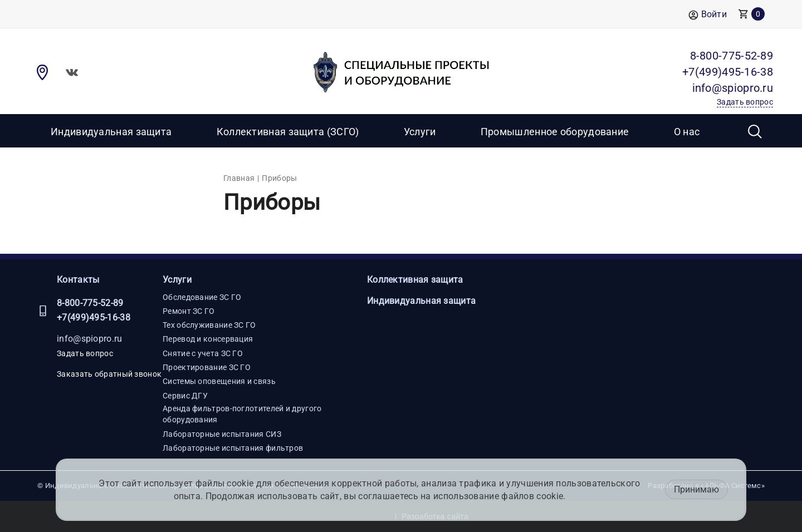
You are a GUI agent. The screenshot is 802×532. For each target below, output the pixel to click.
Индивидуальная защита (111, 132)
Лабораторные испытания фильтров (233, 448)
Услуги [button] (420, 132)
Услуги (177, 280)
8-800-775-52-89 (90, 303)
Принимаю (696, 489)
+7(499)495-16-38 (94, 317)
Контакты (78, 280)
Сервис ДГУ (185, 396)
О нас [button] (687, 132)
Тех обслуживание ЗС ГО (209, 325)
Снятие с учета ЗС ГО (203, 353)
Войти (708, 15)
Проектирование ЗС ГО (207, 367)
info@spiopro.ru (90, 339)
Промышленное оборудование (555, 132)
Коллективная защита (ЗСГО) (288, 132)
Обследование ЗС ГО (202, 297)
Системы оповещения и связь (219, 381)
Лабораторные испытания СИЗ (222, 434)
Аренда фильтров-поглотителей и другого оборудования (242, 414)
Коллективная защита (415, 280)
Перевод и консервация (208, 339)
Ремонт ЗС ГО (189, 311)
